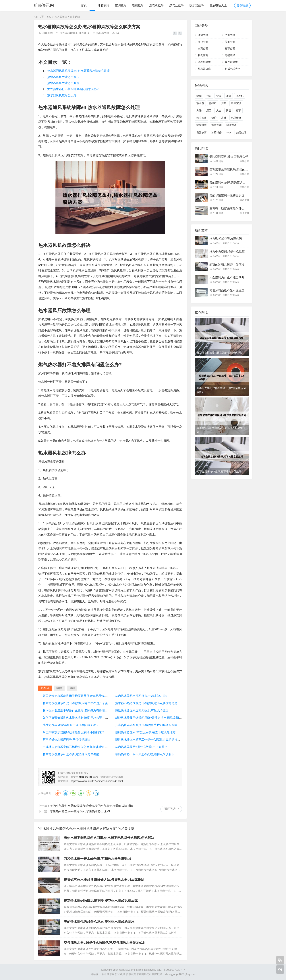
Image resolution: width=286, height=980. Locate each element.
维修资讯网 (44, 5)
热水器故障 (197, 5)
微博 (58, 793)
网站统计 (96, 974)
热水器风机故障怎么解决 (63, 77)
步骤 (224, 118)
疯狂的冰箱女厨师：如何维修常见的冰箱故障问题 (241, 264)
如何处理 (241, 132)
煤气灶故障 (177, 5)
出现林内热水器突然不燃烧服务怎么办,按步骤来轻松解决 (80, 747)
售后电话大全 (218, 5)
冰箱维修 (217, 132)
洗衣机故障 (156, 5)
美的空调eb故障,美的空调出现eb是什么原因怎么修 (242, 182)
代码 (209, 96)
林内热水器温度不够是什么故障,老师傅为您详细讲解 (77, 710)
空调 (219, 96)
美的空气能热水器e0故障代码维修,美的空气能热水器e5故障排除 (92, 806)
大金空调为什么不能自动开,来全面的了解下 (237, 277)
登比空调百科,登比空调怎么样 (229, 157)
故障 (199, 96)
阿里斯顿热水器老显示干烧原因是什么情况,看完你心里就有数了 (84, 696)
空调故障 (121, 5)
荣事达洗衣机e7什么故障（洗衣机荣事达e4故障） (221, 390)
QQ (65, 793)
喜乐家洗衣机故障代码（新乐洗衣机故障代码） (221, 430)
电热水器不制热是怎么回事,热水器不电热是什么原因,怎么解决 (109, 838)
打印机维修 (121, 974)
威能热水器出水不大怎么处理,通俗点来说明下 (145, 754)
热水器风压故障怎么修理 (63, 83)
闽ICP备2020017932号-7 (171, 970)
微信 (73, 793)
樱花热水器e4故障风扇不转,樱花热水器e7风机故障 (101, 901)
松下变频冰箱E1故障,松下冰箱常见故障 (219, 471)
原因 (209, 110)
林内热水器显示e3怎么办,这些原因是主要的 (71, 754)
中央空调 (236, 103)
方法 (199, 110)
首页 (84, 5)
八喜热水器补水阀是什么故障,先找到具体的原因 (146, 725)
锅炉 (214, 118)
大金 (219, 110)
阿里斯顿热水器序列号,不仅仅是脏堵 (66, 740)
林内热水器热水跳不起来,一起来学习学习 (142, 696)
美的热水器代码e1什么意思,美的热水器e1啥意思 (99, 922)
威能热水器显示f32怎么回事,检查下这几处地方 (145, 732)
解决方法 (231, 125)
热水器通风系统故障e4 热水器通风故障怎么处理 (78, 71)
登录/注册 (242, 5)
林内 (229, 132)
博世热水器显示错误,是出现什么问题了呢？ (71, 725)
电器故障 (202, 132)
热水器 (200, 103)
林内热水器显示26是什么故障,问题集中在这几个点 (75, 703)
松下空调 (230, 48)
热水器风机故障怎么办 (62, 95)
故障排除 (202, 125)
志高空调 (203, 48)
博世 (229, 110)
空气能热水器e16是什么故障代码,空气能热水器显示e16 (104, 943)
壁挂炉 (213, 103)
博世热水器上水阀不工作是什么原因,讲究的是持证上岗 (150, 740)
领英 (96, 793)
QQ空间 (88, 793)
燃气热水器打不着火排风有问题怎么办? (73, 89)
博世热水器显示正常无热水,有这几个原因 (142, 710)
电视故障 (138, 5)
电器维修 (236, 118)
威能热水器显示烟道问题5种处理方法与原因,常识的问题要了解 (156, 718)
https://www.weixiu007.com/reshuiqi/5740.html (97, 781)
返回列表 (170, 809)
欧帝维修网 (108, 974)
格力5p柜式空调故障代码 (226, 239)
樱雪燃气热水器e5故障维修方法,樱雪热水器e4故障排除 (104, 880)
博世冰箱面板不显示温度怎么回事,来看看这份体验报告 (245, 290)
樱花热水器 (135, 974)
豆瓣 (81, 793)
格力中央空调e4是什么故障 (227, 252)
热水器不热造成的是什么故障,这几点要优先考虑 (146, 703)
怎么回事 (202, 118)
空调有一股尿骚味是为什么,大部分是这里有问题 (240, 208)
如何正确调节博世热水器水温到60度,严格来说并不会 (77, 718)
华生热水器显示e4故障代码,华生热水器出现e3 (80, 811)
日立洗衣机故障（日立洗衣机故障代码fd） (221, 353)
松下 (238, 110)
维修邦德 (48, 33)
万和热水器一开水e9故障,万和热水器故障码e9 (97, 859)
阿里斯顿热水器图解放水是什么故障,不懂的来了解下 (77, 732)
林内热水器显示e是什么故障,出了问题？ (141, 747)
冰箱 (229, 96)
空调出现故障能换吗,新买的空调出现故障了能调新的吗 (245, 169)
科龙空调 (203, 55)
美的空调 (230, 42)
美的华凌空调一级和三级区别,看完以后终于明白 (240, 195)
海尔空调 (203, 42)
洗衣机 (240, 96)
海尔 (224, 103)
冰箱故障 (104, 5)
